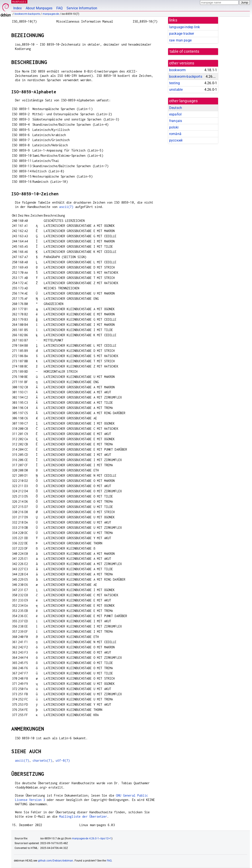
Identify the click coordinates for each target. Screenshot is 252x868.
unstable (176, 90)
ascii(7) (66, 207)
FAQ (59, 8)
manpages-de (51, 14)
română (175, 134)
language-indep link (184, 27)
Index (18, 8)
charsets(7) (42, 760)
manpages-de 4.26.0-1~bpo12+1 (92, 838)
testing (174, 83)
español (175, 114)
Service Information (82, 8)
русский (176, 140)
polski (174, 127)
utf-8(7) (63, 760)
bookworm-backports (27, 14)
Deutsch (176, 108)
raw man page (180, 40)
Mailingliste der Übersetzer (83, 816)
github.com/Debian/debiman (56, 861)
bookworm (177, 70)
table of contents (184, 51)
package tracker (182, 34)
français (176, 121)
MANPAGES (19, 2)
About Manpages (39, 8)
